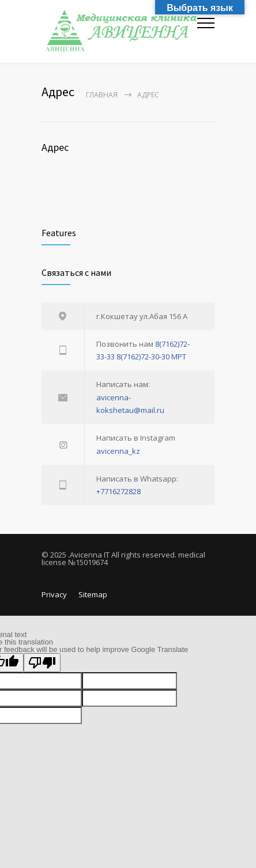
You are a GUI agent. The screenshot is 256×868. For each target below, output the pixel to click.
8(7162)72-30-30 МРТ (151, 357)
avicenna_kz (118, 451)
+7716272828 (118, 491)
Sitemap (93, 594)
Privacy (54, 594)
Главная (102, 95)
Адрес (55, 147)
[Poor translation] (42, 663)
